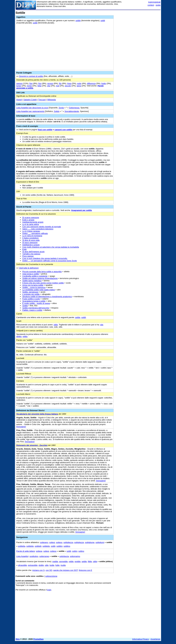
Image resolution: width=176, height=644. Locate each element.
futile (57, 565)
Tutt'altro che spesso (31, 254)
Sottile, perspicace (30, 292)
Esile (24, 249)
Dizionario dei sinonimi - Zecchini (32, 445)
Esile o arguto (28, 220)
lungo (19, 86)
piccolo (68, 86)
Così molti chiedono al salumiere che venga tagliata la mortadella (51, 247)
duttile (41, 565)
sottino (81, 551)
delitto (19, 336)
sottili (103, 21)
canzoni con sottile (63, 130)
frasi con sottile (45, 130)
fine (31, 83)
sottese (39, 551)
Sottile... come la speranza (34, 287)
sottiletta (22, 546)
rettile (71, 561)
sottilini (59, 546)
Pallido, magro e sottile (32, 310)
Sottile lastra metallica (32, 281)
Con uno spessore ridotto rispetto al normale (42, 227)
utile (47, 565)
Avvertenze (155, 639)
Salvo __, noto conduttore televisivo (38, 229)
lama (79, 86)
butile (52, 565)
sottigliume (90, 542)
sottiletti (38, 546)
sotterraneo (44, 556)
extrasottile (33, 565)
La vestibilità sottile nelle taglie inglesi (39, 290)
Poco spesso (28, 256)
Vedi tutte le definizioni (29, 268)
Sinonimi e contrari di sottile (31, 76)
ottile (56, 325)
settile (78, 317)
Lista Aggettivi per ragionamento (30, 111)
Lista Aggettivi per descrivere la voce (32, 108)
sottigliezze (79, 542)
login (49, 590)
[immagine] (21, 427)
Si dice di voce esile (31, 240)
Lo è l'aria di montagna (32, 236)
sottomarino (75, 556)
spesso (19, 83)
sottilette (30, 546)
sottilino (67, 546)
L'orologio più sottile (31, 294)
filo (60, 83)
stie (102, 325)
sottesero (44, 542)
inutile (63, 565)
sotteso (59, 542)
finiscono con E (85, 570)
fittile (90, 561)
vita (49, 86)
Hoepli (19, 100)
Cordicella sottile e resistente (35, 276)
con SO (49, 570)
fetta (39, 86)
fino (40, 83)
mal (57, 86)
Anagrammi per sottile (81, 210)
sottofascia (64, 556)
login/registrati (154, 2)
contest (151, 5)
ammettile (63, 561)
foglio (104, 83)
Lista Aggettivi (22, 556)
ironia (29, 86)
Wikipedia (51, 100)
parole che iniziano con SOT (66, 570)
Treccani (42, 100)
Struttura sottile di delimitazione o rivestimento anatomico (47, 297)
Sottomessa (74, 108)
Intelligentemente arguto (33, 222)
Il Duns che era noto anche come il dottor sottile (43, 283)
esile (79, 83)
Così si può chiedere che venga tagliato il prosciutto (45, 258)
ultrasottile (22, 565)
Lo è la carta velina (31, 224)
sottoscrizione (51, 576)
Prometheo (38, 639)
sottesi (52, 542)
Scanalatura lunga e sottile (34, 301)
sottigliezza (68, 542)
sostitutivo (34, 556)
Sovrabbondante (72, 111)
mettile (55, 561)
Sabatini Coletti (30, 100)
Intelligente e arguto (31, 245)
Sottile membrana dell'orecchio (36, 308)
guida (158, 5)
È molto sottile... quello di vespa (36, 303)
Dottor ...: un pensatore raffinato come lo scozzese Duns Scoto (50, 261)
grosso (50, 83)
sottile (78, 21)
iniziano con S (38, 570)
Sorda (61, 108)
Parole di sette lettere (26, 551)
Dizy (18, 639)
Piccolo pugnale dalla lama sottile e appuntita (42, 272)
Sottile (25, 306)
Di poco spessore (30, 242)
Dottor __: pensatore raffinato (35, 233)
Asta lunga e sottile (31, 274)
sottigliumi (100, 542)
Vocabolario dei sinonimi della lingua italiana (37, 414)
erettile (78, 561)
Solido (57, 111)
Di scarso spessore (31, 218)
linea (69, 83)
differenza (91, 83)
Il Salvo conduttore (30, 238)
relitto (25, 336)
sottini (75, 551)
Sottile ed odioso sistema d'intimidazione (40, 278)
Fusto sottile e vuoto (31, 299)
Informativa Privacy (141, 639)
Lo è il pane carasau (31, 231)
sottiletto (46, 546)
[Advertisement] (138, 30)
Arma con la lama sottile (33, 285)
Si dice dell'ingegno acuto (33, 252)
